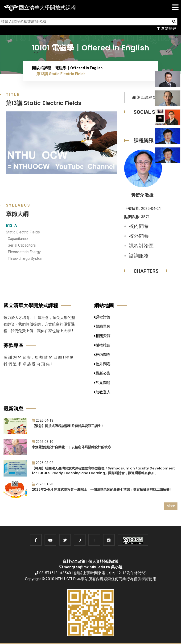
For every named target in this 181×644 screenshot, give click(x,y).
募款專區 (13, 345)
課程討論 (102, 317)
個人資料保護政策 (103, 561)
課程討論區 (141, 246)
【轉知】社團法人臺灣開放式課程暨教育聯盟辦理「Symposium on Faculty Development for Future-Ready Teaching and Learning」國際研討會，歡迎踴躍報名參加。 (103, 471)
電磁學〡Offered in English (79, 68)
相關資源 (102, 336)
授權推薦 (102, 345)
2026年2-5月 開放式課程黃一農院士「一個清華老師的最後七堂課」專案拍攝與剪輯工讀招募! (101, 489)
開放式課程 (41, 68)
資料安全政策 (74, 561)
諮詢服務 (139, 256)
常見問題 (102, 383)
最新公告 (102, 373)
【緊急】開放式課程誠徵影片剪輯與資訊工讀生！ (68, 426)
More (171, 506)
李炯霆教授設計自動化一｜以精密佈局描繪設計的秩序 (71, 447)
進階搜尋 (167, 28)
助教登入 (102, 392)
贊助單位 (102, 326)
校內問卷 (139, 226)
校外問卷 (139, 236)
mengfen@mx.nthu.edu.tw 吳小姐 (93, 567)
